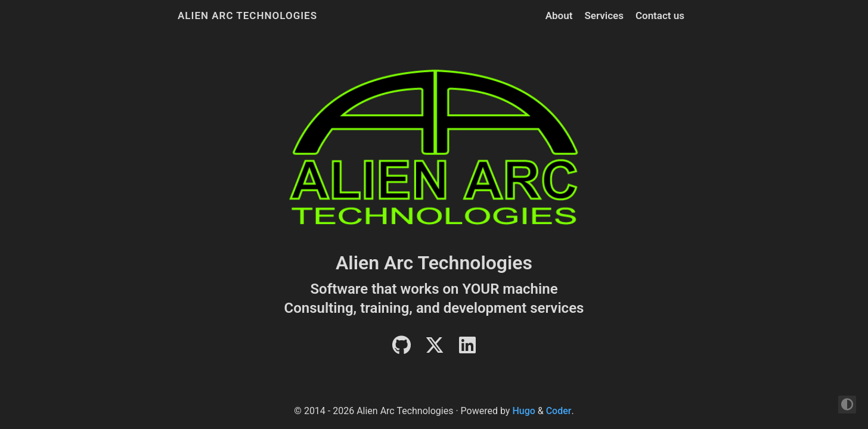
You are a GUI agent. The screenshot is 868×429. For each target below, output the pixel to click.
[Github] (402, 349)
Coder (559, 411)
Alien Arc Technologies (247, 15)
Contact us (660, 15)
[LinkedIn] (467, 349)
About (559, 15)
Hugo (523, 411)
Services (604, 15)
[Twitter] (435, 349)
